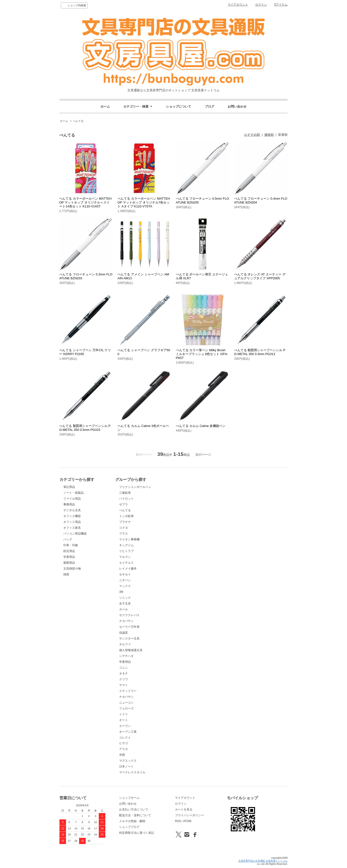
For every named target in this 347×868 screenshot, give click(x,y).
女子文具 (125, 604)
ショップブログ (129, 827)
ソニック (125, 598)
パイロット (126, 499)
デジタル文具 (72, 510)
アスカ (124, 749)
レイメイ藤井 (128, 569)
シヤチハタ (126, 656)
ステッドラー (128, 691)
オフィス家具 (72, 528)
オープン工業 (128, 732)
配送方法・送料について (135, 815)
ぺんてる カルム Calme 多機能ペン (201, 426)
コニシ (124, 668)
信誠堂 (124, 633)
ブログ (210, 106)
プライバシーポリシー (190, 815)
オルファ (125, 644)
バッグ (68, 539)
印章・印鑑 (71, 545)
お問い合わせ (237, 106)
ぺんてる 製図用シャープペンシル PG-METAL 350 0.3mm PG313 (260, 352)
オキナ (124, 673)
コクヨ (124, 528)
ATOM (187, 821)
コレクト (125, 738)
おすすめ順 (252, 135)
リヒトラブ (126, 551)
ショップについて (179, 106)
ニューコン (126, 703)
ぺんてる (78, 121)
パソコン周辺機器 (75, 534)
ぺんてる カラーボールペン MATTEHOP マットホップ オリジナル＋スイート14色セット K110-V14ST (85, 202)
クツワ (124, 679)
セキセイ (125, 574)
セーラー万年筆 (129, 627)
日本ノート (126, 766)
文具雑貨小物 (72, 569)
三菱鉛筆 (125, 493)
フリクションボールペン (135, 487)
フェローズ (126, 708)
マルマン (125, 557)
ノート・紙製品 (74, 493)
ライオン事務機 (129, 539)
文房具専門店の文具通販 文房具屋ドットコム (263, 861)
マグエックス (128, 761)
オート (124, 720)
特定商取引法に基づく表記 (137, 833)
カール (124, 609)
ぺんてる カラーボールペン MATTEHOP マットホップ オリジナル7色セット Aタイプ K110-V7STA (144, 202)
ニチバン (125, 580)
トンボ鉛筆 (126, 516)
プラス (124, 534)
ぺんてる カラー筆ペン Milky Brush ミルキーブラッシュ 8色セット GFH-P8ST (202, 354)
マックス (125, 586)
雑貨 (66, 574)
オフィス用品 (72, 522)
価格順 (269, 135)
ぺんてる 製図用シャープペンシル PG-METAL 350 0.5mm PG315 (85, 428)
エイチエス (126, 563)
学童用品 (69, 557)
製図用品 (69, 563)
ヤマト (124, 685)
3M (121, 592)
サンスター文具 (129, 638)
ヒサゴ (124, 743)
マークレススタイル (132, 772)
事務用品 (69, 504)
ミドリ (124, 714)
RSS (178, 821)
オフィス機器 (72, 516)
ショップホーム (129, 798)
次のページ (203, 455)
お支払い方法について (134, 809)
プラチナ (125, 522)
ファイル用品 (72, 499)
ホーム (105, 106)
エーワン (125, 726)
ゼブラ (124, 504)
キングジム (126, 545)
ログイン (261, 5)
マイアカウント (238, 5)
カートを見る (184, 809)
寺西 (122, 755)
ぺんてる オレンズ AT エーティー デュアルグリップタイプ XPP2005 (260, 276)
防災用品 (69, 551)
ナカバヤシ (126, 621)
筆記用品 (69, 487)
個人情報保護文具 (131, 650)
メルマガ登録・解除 (132, 821)
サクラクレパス (129, 615)
